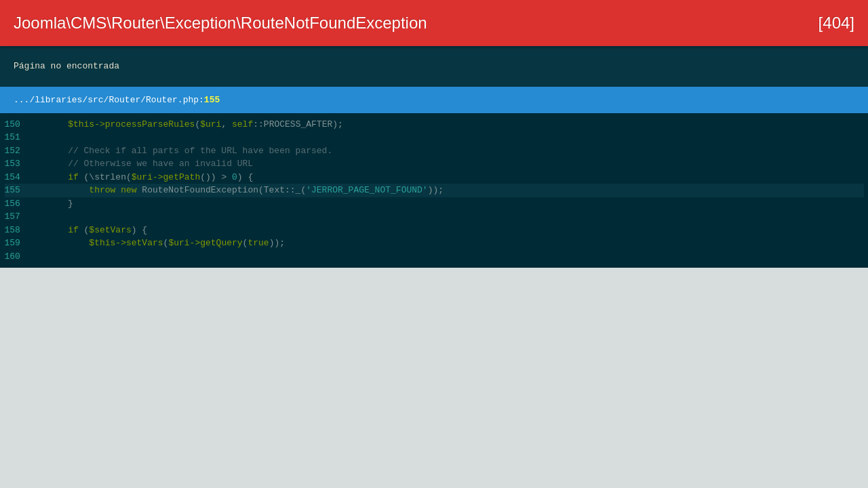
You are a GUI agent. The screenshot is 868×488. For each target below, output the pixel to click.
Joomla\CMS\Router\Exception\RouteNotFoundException (220, 23)
